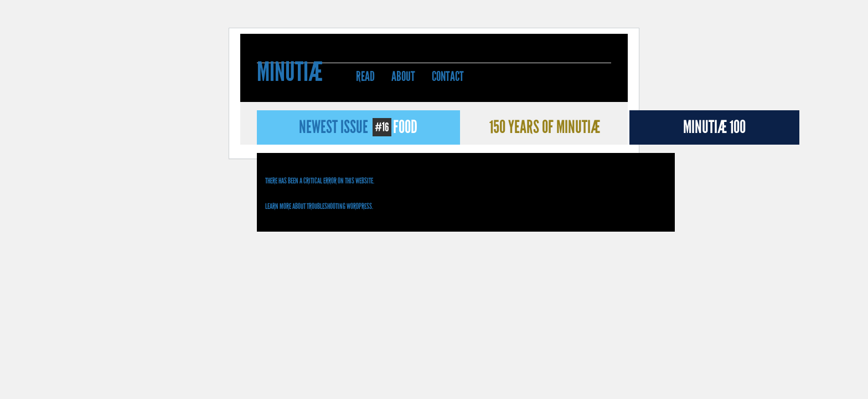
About (403, 76)
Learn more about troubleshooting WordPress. (319, 206)
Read (365, 76)
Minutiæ (290, 73)
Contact (448, 76)
